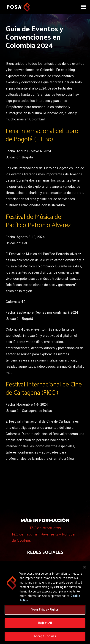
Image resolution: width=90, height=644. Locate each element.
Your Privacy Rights (45, 611)
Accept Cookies (45, 637)
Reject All (45, 624)
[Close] (85, 568)
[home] (16, 6)
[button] (83, 7)
